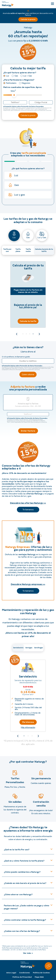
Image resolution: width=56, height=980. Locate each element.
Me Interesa (28, 722)
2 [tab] (26, 334)
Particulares (11, 83)
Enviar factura (28, 431)
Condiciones (25, 972)
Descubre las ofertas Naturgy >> (28, 503)
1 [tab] (23, 334)
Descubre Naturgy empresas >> (28, 584)
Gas (16, 76)
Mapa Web (39, 976)
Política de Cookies (41, 972)
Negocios (26, 83)
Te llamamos (28, 510)
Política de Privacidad (22, 976)
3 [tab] (30, 334)
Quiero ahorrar (28, 374)
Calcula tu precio (28, 19)
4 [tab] (33, 334)
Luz (8, 76)
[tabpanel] (28, 294)
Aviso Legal (11, 972)
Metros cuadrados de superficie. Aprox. (23, 91)
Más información (28, 727)
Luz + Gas (28, 76)
